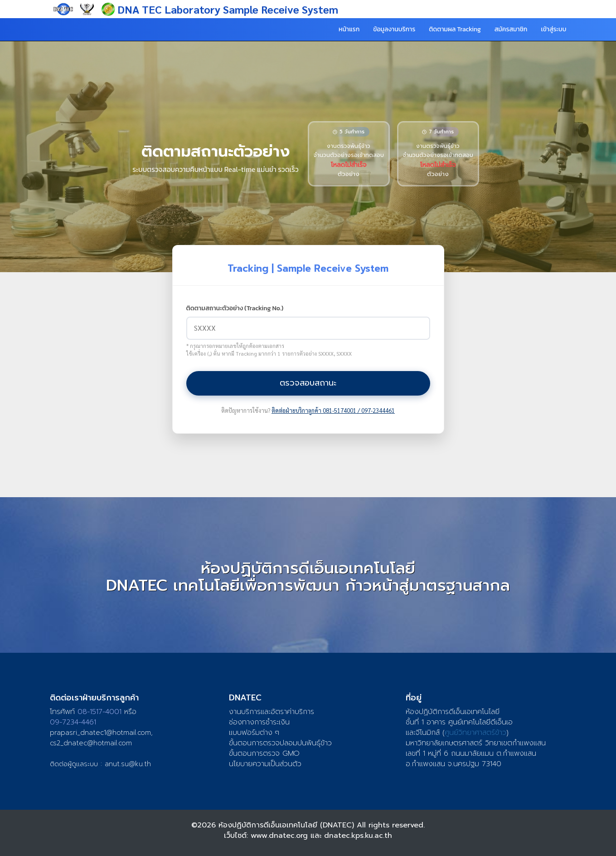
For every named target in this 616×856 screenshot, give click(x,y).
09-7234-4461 (73, 722)
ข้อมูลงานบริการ (394, 29)
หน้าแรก (349, 29)
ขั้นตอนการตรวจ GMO (264, 753)
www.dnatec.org (279, 836)
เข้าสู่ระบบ (553, 29)
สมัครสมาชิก (511, 29)
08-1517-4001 (99, 712)
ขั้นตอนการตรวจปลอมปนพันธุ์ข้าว (280, 743)
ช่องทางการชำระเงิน (259, 722)
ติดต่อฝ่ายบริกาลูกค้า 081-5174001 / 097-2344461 (333, 411)
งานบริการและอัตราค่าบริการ (272, 712)
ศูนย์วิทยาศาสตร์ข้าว (475, 733)
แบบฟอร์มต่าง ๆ (254, 733)
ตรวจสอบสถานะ (308, 383)
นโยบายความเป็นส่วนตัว (265, 764)
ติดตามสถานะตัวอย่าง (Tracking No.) (235, 308)
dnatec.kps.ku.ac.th (358, 836)
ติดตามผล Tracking (455, 29)
